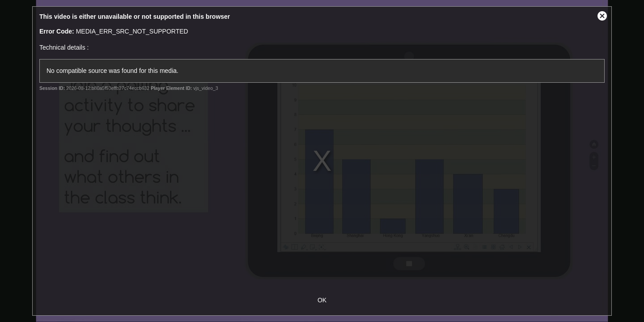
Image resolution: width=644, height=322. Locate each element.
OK (322, 300)
